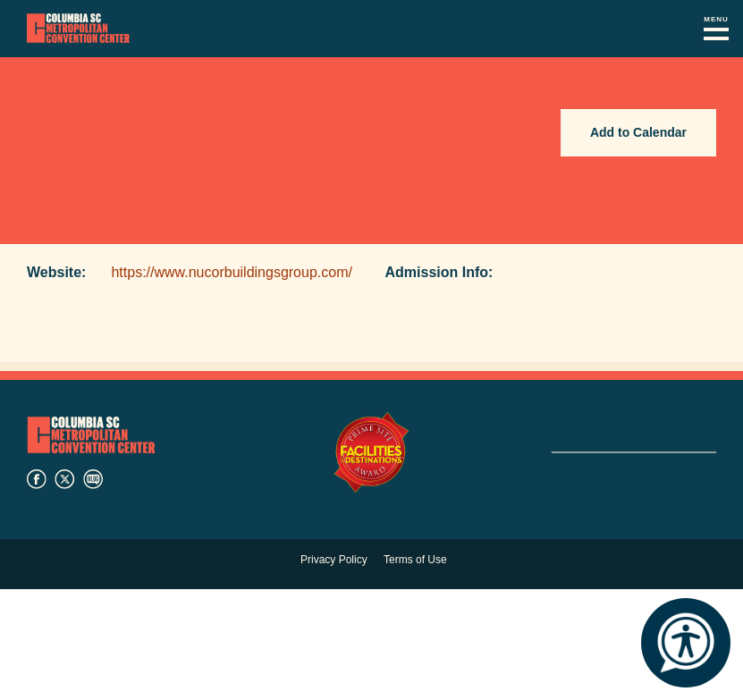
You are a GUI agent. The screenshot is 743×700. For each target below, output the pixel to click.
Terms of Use (415, 560)
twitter (64, 479)
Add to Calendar (638, 132)
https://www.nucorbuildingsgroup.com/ (231, 272)
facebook (37, 479)
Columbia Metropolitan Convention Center (78, 29)
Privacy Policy (334, 560)
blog (93, 479)
